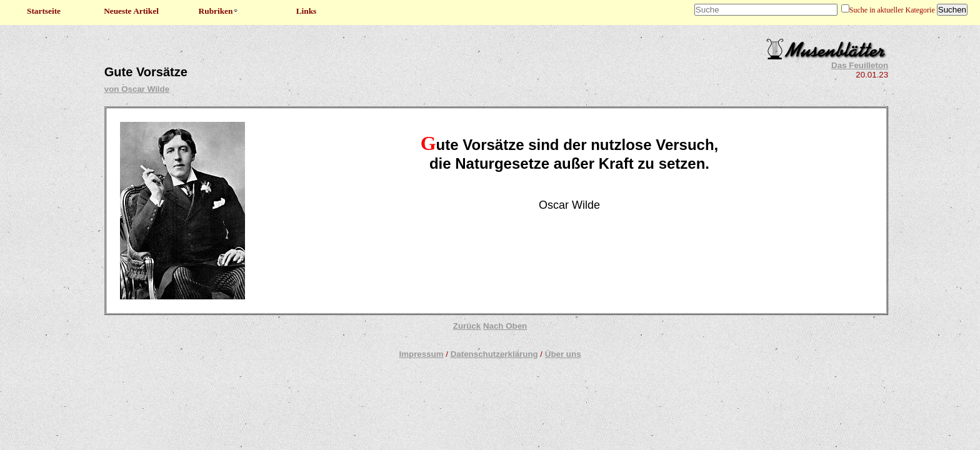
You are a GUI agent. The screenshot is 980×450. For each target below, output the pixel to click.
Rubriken (219, 11)
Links (307, 11)
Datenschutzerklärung (494, 354)
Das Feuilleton (860, 65)
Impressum (421, 354)
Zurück (467, 326)
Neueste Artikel (131, 11)
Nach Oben (505, 326)
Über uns (563, 354)
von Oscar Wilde (137, 89)
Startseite (44, 11)
